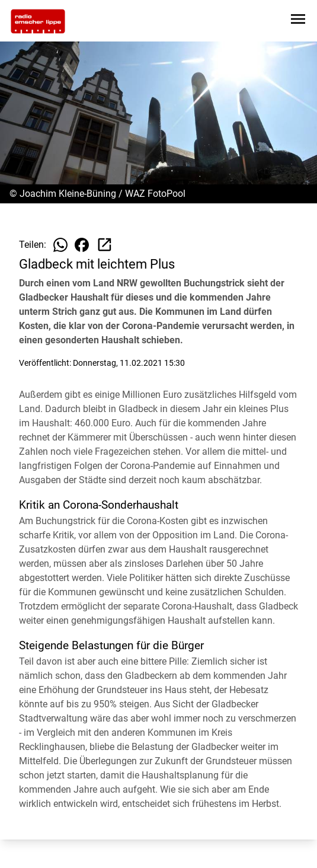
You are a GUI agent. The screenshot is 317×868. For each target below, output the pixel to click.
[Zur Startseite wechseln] (38, 21)
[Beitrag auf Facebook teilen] (82, 245)
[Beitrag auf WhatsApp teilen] (60, 245)
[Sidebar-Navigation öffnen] (298, 21)
